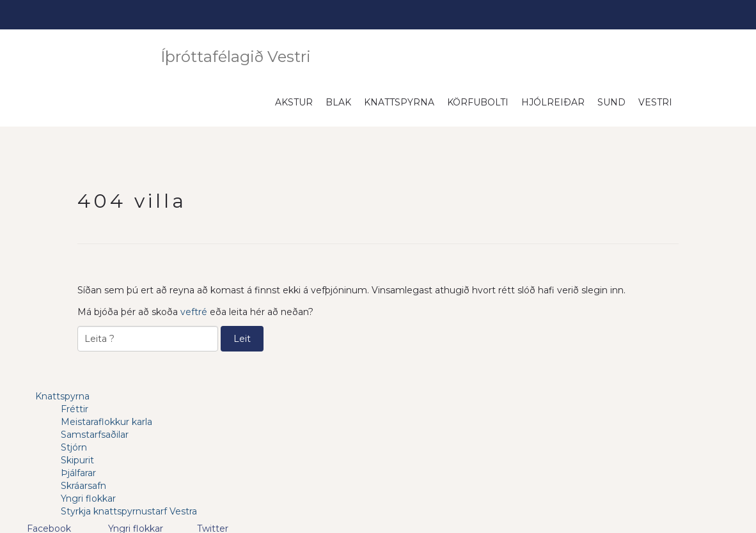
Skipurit (77, 460)
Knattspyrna (399, 102)
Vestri (655, 102)
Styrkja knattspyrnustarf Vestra (129, 511)
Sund (611, 102)
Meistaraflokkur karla (106, 422)
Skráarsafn (83, 486)
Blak (338, 102)
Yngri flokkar (88, 498)
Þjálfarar (78, 473)
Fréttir (75, 409)
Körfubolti (478, 102)
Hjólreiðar (553, 102)
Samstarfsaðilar (95, 435)
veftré (194, 312)
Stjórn (74, 447)
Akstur (294, 102)
